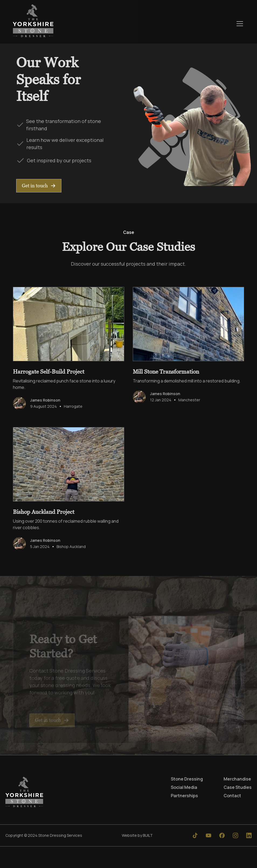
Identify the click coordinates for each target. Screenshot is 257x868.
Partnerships (184, 796)
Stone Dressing (187, 779)
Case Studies (238, 787)
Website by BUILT (137, 835)
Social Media (184, 787)
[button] (239, 24)
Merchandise (237, 779)
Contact (232, 796)
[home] (33, 24)
